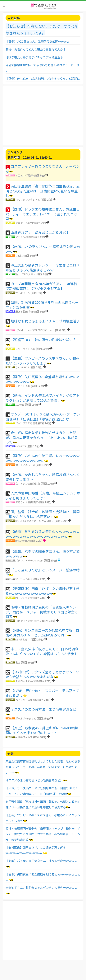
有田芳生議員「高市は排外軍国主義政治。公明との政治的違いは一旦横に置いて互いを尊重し (43, 191)
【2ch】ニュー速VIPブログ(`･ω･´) (35, 330)
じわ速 (19, 256)
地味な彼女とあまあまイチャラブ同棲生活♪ (34, 57)
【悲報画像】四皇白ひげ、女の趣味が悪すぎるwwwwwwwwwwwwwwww (43, 591)
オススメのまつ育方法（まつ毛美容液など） (45, 709)
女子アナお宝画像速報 (28, 484)
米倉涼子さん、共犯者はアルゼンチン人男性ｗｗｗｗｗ (41, 888)
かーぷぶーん (23, 293)
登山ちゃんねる (24, 579)
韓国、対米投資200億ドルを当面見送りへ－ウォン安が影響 (42, 305)
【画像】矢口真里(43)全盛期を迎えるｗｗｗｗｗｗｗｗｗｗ (42, 379)
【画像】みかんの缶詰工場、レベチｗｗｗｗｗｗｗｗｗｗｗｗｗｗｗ (43, 458)
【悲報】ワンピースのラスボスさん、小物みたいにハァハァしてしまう (43, 360)
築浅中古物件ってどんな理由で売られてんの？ (36, 49)
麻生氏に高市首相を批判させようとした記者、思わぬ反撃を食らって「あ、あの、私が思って (42, 437)
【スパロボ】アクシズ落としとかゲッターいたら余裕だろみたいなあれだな (43, 674)
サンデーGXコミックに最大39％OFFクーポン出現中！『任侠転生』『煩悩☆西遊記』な (43, 416)
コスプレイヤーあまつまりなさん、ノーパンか (43, 169)
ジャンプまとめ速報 (26, 423)
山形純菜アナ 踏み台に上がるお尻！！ (42, 232)
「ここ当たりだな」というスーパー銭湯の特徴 (43, 572)
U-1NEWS (21, 446)
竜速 (18, 662)
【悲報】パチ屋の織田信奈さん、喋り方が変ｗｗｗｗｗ (43, 554)
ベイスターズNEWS (26, 700)
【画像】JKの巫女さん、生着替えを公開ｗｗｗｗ (38, 41)
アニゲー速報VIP (25, 223)
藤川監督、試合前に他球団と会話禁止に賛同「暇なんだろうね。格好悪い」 (43, 514)
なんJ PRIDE (22, 367)
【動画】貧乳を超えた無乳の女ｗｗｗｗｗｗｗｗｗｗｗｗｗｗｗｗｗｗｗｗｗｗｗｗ (43, 534)
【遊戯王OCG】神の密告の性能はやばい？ (43, 340)
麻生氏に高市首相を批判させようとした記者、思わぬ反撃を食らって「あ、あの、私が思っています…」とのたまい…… (43, 767)
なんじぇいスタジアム (28, 200)
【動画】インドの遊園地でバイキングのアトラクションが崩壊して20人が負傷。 (43, 398)
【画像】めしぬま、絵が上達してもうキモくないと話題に (43, 78)
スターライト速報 (25, 349)
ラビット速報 (23, 386)
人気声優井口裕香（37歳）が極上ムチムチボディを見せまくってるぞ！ (43, 495)
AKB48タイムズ (24, 737)
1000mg (20, 405)
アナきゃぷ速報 (24, 237)
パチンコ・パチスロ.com (29, 560)
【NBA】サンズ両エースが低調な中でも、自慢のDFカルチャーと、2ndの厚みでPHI (42, 633)
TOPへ (53, 972)
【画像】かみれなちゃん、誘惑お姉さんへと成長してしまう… (43, 477)
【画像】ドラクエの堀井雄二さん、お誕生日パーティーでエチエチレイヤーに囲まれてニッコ (43, 214)
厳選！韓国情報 (24, 311)
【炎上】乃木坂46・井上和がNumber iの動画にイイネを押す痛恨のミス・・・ (42, 730)
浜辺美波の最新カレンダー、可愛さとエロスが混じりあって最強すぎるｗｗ (43, 267)
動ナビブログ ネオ (26, 274)
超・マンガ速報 (24, 598)
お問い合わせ (9, 972)
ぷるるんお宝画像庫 (27, 502)
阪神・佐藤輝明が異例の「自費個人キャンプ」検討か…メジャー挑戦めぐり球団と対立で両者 (42, 612)
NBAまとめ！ (23, 639)
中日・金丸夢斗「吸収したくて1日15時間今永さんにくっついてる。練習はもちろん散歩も (42, 651)
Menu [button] (4, 6)
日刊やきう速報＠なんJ (28, 621)
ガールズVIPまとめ (26, 718)
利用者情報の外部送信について (32, 972)
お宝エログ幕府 (24, 175)
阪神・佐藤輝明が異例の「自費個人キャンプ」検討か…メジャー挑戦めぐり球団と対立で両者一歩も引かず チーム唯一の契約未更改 (43, 834)
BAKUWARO (22, 541)
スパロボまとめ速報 (27, 681)
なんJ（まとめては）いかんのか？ (35, 521)
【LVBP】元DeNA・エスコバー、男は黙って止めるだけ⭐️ (42, 693)
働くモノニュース (25, 465)
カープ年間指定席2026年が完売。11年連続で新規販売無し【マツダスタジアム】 (41, 286)
